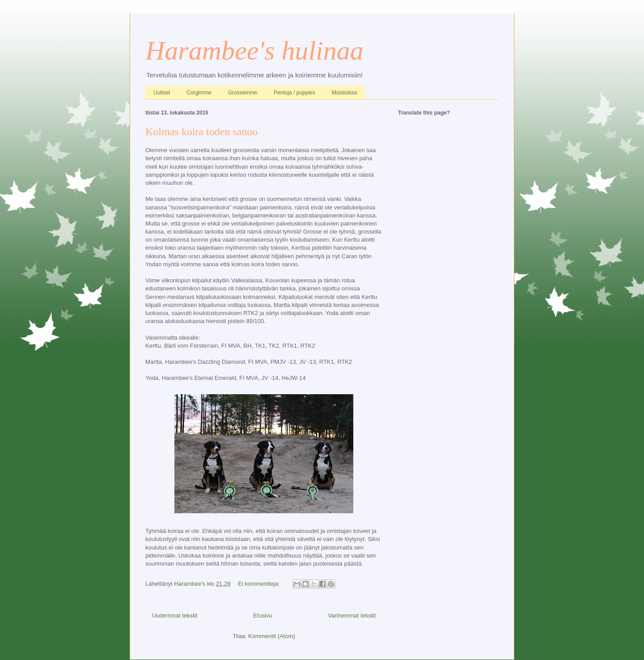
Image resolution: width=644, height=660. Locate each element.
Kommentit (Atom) (272, 636)
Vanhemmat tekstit (352, 615)
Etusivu (263, 615)
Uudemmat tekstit (175, 615)
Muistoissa (345, 93)
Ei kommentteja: (260, 584)
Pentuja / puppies (294, 93)
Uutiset (162, 93)
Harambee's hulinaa (254, 51)
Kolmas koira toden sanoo (201, 132)
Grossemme (243, 93)
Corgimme (199, 93)
